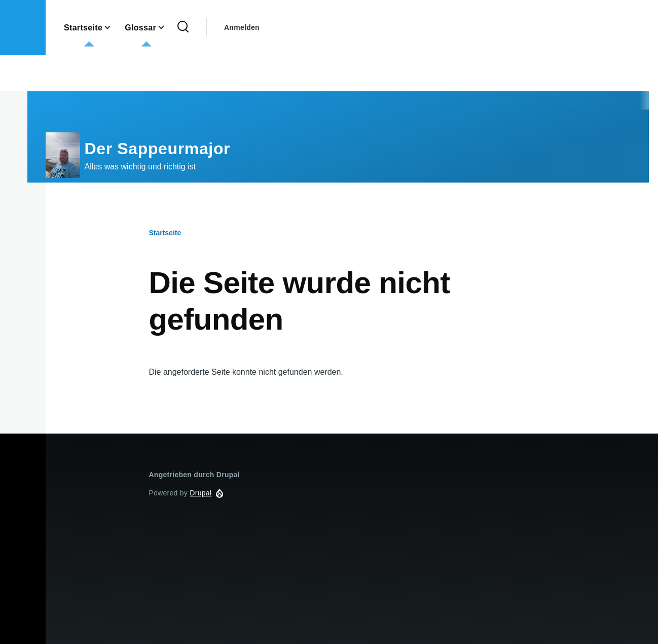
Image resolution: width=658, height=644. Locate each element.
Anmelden (242, 27)
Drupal (200, 493)
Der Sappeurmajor (158, 149)
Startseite (165, 233)
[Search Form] (183, 27)
